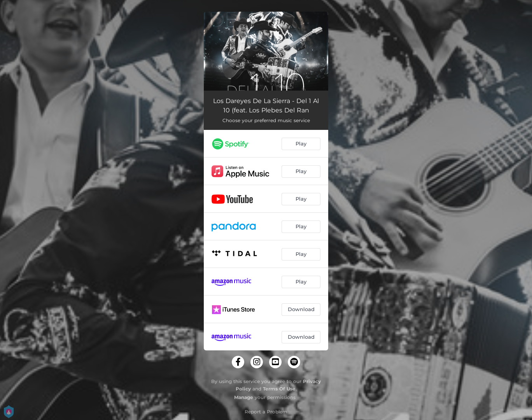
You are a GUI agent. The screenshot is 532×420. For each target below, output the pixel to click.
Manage (244, 397)
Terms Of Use (279, 389)
